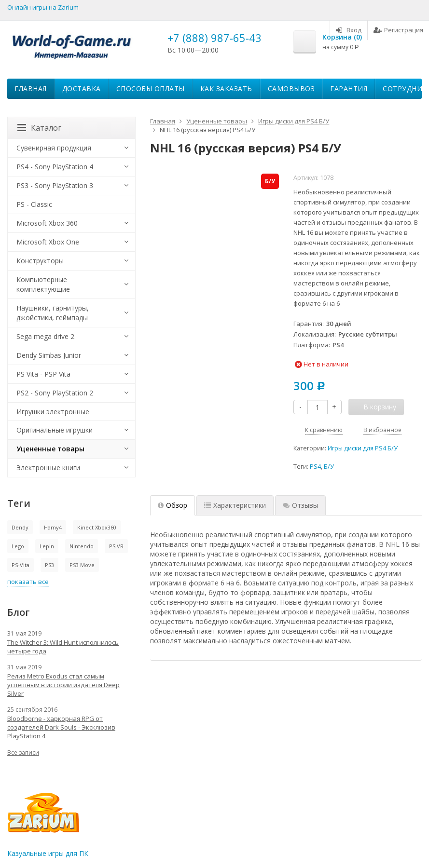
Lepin (47, 546)
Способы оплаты (151, 88)
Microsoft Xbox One (48, 242)
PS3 (49, 565)
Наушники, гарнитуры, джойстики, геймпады (53, 313)
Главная (31, 88)
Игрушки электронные (53, 412)
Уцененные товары (50, 449)
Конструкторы (40, 261)
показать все (28, 582)
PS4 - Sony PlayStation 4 (55, 167)
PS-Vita (21, 565)
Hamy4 (53, 527)
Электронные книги (48, 468)
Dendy (20, 527)
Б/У (329, 467)
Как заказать (226, 88)
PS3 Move (82, 565)
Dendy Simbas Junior (49, 355)
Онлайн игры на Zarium (43, 7)
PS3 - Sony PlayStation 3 (55, 185)
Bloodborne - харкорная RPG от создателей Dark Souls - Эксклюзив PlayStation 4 (61, 727)
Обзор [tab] (173, 505)
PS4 (315, 467)
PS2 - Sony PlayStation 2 (55, 393)
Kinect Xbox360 (97, 527)
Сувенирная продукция (54, 148)
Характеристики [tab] (235, 505)
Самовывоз (291, 88)
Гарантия (349, 88)
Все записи (23, 753)
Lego (18, 546)
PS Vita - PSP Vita (43, 374)
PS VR (116, 546)
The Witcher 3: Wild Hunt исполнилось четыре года (63, 647)
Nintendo (82, 546)
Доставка (82, 88)
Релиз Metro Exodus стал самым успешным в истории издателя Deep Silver (63, 685)
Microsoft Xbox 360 (47, 223)
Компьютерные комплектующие (43, 284)
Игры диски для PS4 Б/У (363, 448)
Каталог (39, 128)
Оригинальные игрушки (55, 430)
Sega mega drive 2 (45, 336)
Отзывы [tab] (300, 505)
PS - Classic (34, 204)
